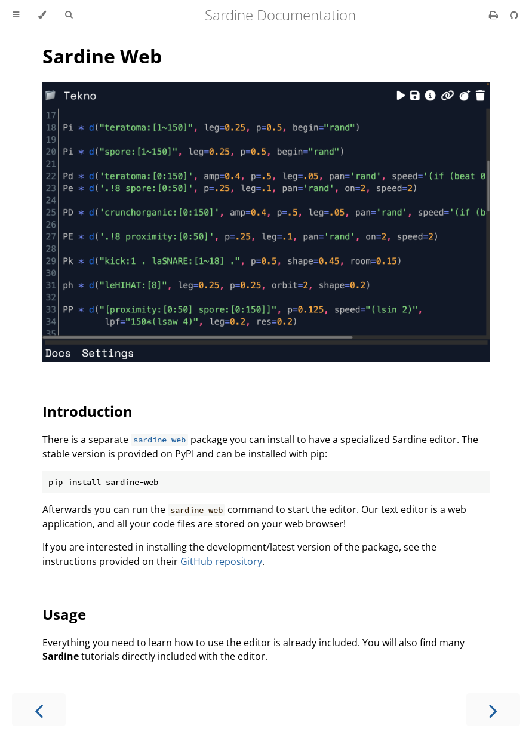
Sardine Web (102, 56)
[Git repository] (514, 15)
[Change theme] (42, 15)
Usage (64, 614)
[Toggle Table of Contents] (16, 15)
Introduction (87, 411)
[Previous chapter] (39, 710)
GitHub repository (221, 561)
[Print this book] (495, 15)
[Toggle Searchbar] (69, 15)
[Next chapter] (493, 710)
